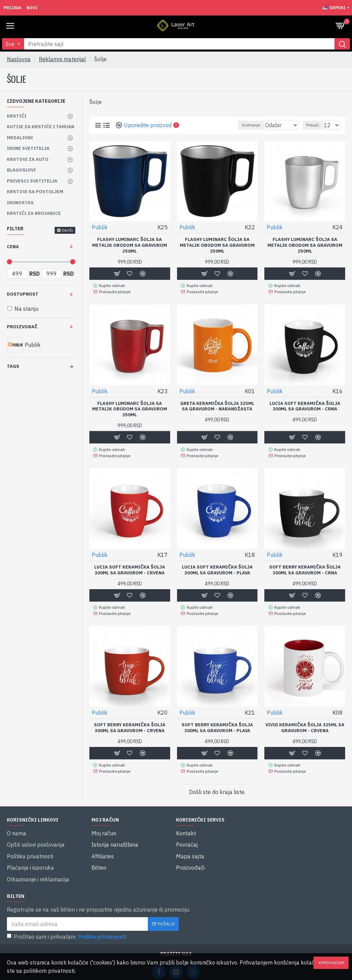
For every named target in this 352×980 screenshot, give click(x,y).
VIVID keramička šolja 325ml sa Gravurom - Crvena (305, 723)
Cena (13, 247)
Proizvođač (22, 327)
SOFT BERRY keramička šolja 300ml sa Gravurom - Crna (305, 567)
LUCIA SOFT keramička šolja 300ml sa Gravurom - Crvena (130, 567)
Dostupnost (23, 294)
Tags (13, 366)
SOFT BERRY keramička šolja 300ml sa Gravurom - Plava (217, 723)
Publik (100, 227)
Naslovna (19, 59)
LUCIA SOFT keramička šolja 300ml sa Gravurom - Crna (305, 405)
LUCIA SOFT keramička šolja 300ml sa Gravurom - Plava (217, 567)
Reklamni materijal (62, 59)
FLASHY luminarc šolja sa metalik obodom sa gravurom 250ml (130, 245)
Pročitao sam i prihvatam (67, 914)
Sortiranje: (234, 125)
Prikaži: (313, 125)
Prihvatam (333, 963)
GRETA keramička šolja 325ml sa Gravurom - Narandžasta (217, 405)
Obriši (67, 230)
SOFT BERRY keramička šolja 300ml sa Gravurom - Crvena (130, 723)
